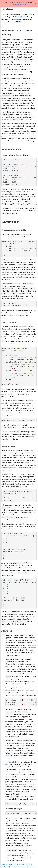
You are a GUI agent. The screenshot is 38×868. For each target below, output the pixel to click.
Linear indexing (8, 446)
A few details (7, 631)
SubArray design (10, 222)
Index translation (9, 322)
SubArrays (8, 9)
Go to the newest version (19, 5)
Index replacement (12, 149)
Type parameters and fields (14, 230)
